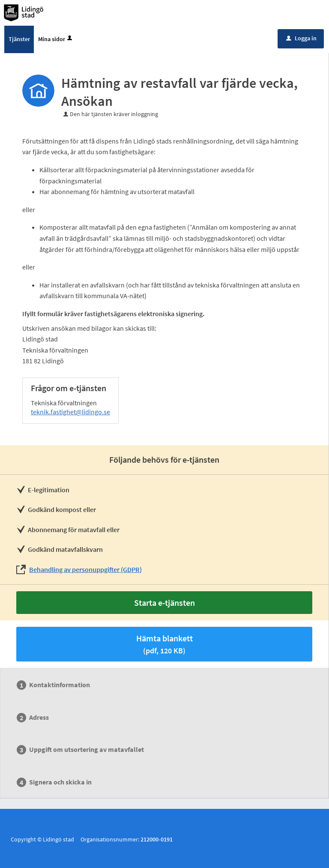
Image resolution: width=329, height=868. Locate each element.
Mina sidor (56, 39)
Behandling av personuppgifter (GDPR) (85, 569)
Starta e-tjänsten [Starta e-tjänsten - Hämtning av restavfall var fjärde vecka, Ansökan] (164, 603)
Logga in (301, 38)
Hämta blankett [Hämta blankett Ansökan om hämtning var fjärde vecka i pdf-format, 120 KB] (164, 644)
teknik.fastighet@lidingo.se (70, 412)
